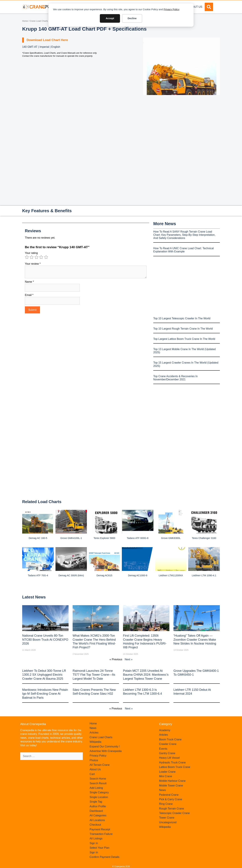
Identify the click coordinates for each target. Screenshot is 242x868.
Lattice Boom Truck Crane (175, 767)
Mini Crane (166, 776)
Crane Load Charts (39, 21)
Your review (33, 264)
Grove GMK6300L (171, 538)
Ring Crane (166, 804)
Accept (110, 18)
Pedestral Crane (169, 795)
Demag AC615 (104, 575)
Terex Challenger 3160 (204, 538)
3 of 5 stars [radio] (36, 257)
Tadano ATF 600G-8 (138, 538)
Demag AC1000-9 (138, 575)
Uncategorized (168, 822)
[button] (209, 7)
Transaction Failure (101, 834)
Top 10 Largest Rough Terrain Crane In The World (183, 329)
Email (29, 295)
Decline (132, 18)
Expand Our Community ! (105, 747)
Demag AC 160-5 (38, 538)
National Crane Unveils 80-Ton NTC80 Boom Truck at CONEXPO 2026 (45, 640)
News (93, 728)
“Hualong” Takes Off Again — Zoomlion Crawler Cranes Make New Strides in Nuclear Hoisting (195, 640)
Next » (129, 659)
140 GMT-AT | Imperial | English (41, 47)
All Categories (98, 815)
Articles (94, 733)
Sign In (94, 843)
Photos (94, 760)
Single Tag (96, 802)
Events (163, 749)
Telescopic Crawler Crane (174, 813)
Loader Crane (167, 772)
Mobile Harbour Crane (172, 781)
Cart (92, 774)
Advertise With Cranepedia (106, 751)
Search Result (98, 783)
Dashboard (96, 811)
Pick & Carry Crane (171, 799)
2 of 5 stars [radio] (32, 257)
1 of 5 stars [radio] (27, 257)
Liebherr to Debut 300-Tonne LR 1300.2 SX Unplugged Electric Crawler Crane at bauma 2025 (44, 675)
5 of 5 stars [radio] (46, 257)
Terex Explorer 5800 (104, 538)
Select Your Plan (99, 848)
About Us (195, 7)
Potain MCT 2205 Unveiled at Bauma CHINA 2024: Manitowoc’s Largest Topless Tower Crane (146, 675)
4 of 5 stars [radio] (41, 257)
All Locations (97, 820)
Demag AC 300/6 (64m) (71, 575)
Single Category (99, 792)
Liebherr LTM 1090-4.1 (204, 575)
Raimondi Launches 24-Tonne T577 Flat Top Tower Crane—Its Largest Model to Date (94, 675)
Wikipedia (95, 742)
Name (29, 282)
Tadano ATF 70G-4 (38, 575)
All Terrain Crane (100, 765)
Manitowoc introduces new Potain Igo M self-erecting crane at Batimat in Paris (45, 694)
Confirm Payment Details (104, 857)
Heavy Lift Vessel (169, 758)
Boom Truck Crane (170, 739)
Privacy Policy (172, 9)
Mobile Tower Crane (171, 786)
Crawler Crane (168, 744)
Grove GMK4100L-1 (71, 538)
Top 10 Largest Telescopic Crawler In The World (182, 318)
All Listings (96, 838)
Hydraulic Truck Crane (172, 762)
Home (25, 21)
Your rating (31, 253)
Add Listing (96, 788)
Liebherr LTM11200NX (171, 575)
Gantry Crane (167, 753)
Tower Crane (167, 818)
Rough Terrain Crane (172, 809)
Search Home (98, 779)
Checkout (95, 825)
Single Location (99, 797)
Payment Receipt (100, 829)
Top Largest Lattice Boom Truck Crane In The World (184, 339)
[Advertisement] (182, 123)
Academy (165, 730)
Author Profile (98, 806)
